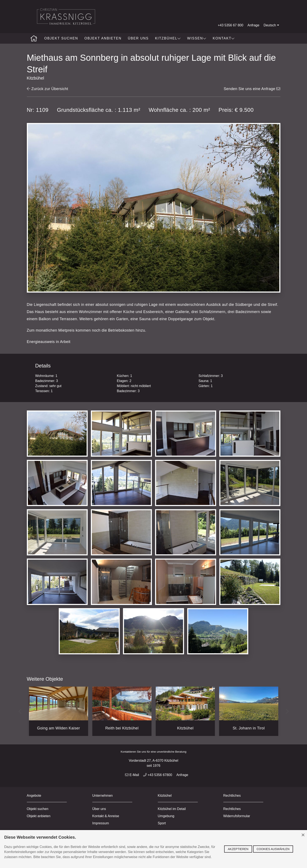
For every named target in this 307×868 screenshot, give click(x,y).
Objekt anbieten (103, 38)
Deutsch (272, 25)
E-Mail (132, 775)
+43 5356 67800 (158, 775)
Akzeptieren (238, 849)
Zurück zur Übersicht (48, 89)
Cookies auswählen (273, 849)
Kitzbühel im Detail (172, 809)
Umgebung (166, 816)
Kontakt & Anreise (106, 816)
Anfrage (253, 25)
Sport (162, 823)
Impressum (101, 823)
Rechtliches (232, 809)
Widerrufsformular (237, 816)
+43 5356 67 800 (231, 25)
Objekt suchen (61, 38)
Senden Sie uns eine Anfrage (252, 89)
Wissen (197, 38)
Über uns (138, 38)
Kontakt (224, 38)
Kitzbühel (168, 38)
